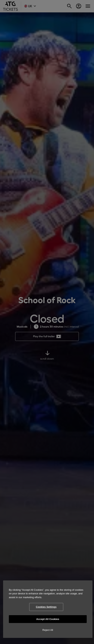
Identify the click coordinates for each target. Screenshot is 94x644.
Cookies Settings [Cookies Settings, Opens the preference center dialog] (46, 607)
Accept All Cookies (48, 619)
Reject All (48, 630)
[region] (48, 609)
